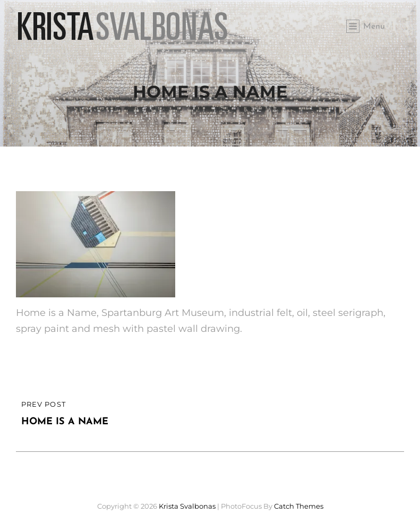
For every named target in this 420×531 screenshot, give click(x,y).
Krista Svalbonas (187, 506)
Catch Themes (299, 506)
